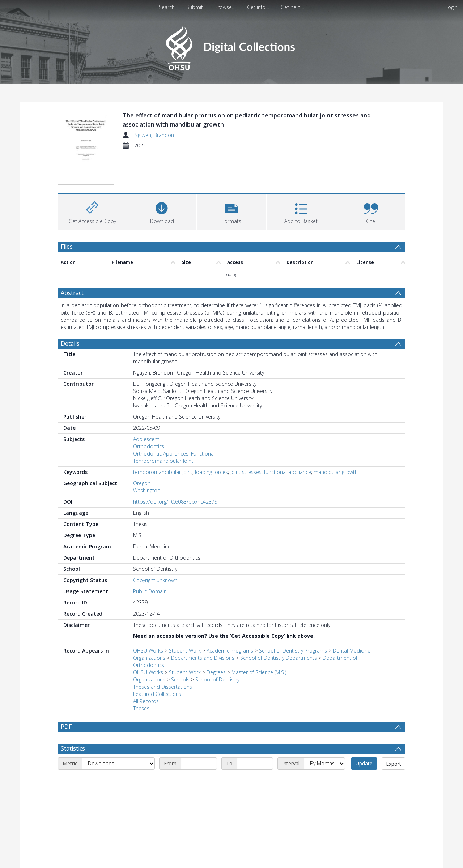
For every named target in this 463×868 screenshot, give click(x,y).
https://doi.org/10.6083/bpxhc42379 (175, 502)
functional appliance (288, 472)
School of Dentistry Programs (293, 651)
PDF (66, 727)
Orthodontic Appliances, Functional (174, 454)
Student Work (185, 651)
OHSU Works (148, 651)
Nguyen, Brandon (154, 135)
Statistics (73, 748)
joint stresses (246, 472)
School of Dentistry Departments (279, 658)
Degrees (216, 672)
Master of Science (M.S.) (259, 672)
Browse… (225, 7)
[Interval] (324, 764)
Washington (147, 490)
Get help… (292, 7)
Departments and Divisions (203, 658)
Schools (180, 679)
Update (364, 763)
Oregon (142, 483)
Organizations (149, 658)
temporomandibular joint (163, 472)
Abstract (72, 293)
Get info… (258, 7)
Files (67, 247)
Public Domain (150, 591)
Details (70, 343)
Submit (195, 7)
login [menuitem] (452, 7)
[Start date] (199, 764)
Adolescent (146, 439)
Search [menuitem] (167, 7)
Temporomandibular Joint (163, 461)
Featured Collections (157, 694)
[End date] (255, 764)
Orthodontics (149, 446)
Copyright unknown (155, 580)
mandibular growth (336, 472)
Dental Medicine (352, 651)
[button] (231, 211)
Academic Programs (230, 651)
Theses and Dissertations (163, 687)
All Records (146, 701)
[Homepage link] (231, 46)
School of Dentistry (217, 679)
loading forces (211, 472)
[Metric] (118, 764)
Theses (141, 708)
